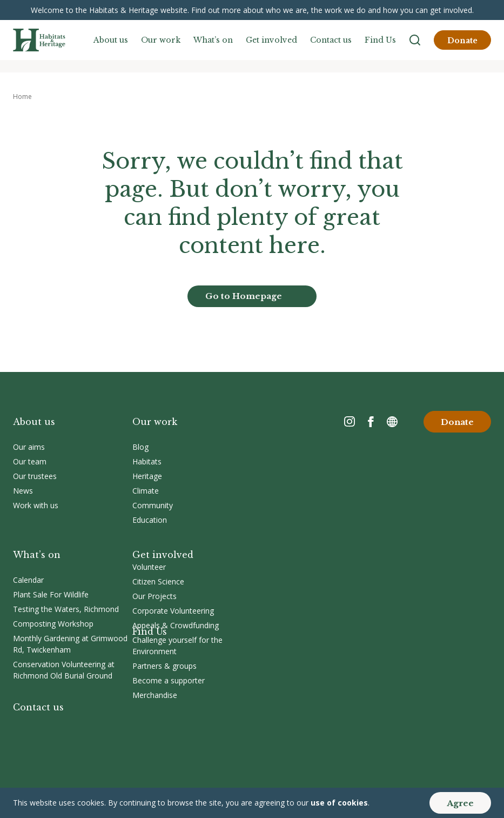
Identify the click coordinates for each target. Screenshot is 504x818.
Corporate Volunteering (173, 611)
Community (153, 505)
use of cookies (339, 803)
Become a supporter (169, 680)
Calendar (28, 580)
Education (150, 520)
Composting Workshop (53, 624)
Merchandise (155, 695)
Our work (161, 40)
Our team (30, 461)
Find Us (380, 40)
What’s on (213, 40)
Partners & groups (164, 666)
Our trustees (35, 476)
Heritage (147, 476)
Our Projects (154, 596)
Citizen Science (158, 581)
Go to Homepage (244, 296)
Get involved (271, 40)
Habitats (147, 461)
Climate (146, 491)
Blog (140, 447)
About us (111, 40)
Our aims (29, 447)
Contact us (331, 40)
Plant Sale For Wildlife (51, 594)
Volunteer (149, 567)
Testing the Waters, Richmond (66, 609)
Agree (460, 803)
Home (22, 97)
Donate (462, 41)
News (23, 491)
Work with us (36, 505)
